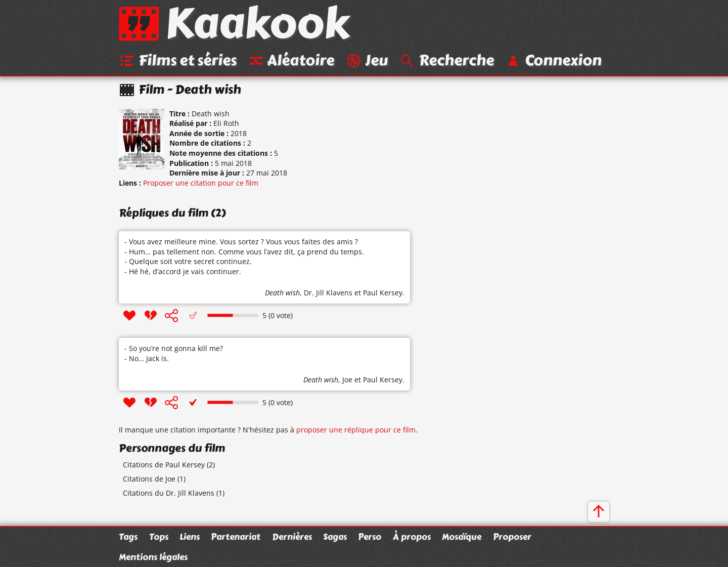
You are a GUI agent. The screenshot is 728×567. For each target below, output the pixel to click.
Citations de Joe (149, 479)
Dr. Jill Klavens (328, 293)
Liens (190, 537)
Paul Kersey (383, 293)
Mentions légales (153, 557)
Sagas (335, 537)
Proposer (512, 537)
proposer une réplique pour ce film (356, 430)
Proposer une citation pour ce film (201, 183)
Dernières (292, 537)
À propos (412, 537)
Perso (370, 537)
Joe (347, 380)
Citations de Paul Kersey (164, 465)
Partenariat (236, 537)
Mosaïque (462, 537)
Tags (128, 537)
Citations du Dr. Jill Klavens (169, 493)
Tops (159, 537)
